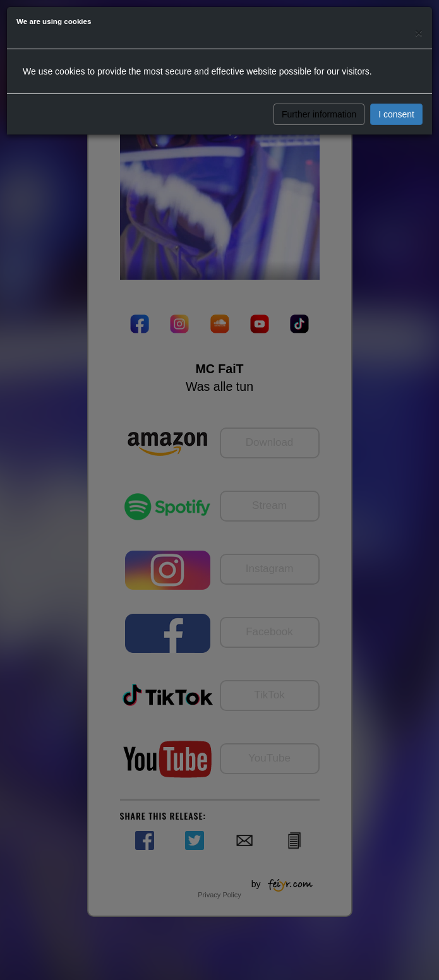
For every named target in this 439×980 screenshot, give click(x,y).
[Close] (419, 33)
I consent (396, 114)
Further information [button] (319, 114)
